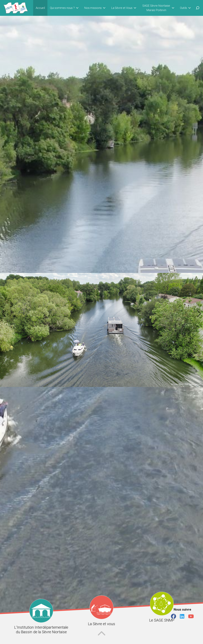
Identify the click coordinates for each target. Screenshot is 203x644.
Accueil (40, 8)
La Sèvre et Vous (124, 8)
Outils (186, 8)
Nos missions (95, 8)
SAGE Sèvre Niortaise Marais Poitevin (159, 8)
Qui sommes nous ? (65, 8)
